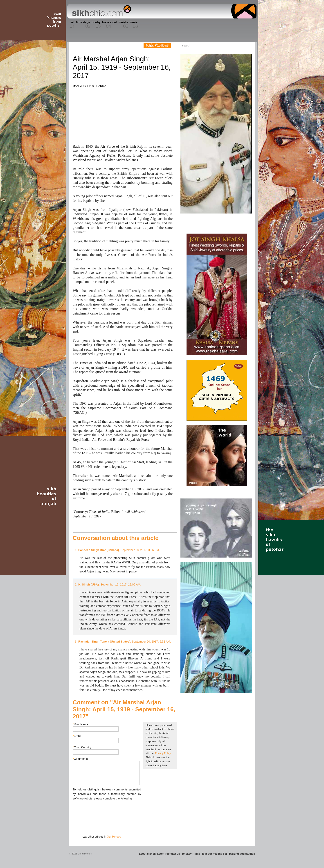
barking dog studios (242, 854)
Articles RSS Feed (247, 45)
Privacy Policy (163, 753)
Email (77, 736)
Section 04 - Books (106, 25)
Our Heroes (114, 837)
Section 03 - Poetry (96, 25)
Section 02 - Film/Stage (83, 25)
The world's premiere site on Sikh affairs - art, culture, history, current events (101, 11)
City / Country (82, 747)
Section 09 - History (162, 25)
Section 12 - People (195, 25)
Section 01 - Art (71, 25)
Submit (80, 824)
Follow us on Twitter (241, 45)
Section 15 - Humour (237, 25)
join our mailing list (215, 854)
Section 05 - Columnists (120, 25)
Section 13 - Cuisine (207, 25)
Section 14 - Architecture (222, 25)
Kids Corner (157, 45)
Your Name (80, 724)
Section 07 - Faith (142, 25)
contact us (173, 854)
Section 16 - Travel (248, 25)
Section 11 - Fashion (184, 25)
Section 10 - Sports (172, 25)
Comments (80, 759)
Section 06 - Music (133, 25)
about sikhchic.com (152, 854)
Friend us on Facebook (234, 45)
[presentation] (107, 810)
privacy (187, 854)
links (197, 854)
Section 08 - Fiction (151, 25)
